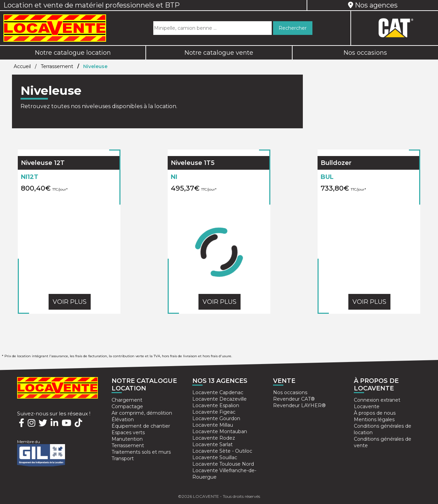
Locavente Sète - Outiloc (222, 451)
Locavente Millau (213, 425)
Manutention (127, 439)
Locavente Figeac (214, 412)
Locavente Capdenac (218, 392)
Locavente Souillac (215, 457)
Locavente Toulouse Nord (223, 464)
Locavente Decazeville (220, 399)
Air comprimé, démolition (142, 413)
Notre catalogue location (73, 53)
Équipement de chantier (141, 426)
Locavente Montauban (220, 431)
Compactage (127, 406)
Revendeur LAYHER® (299, 405)
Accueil (22, 66)
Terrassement (57, 66)
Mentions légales (374, 419)
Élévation (123, 419)
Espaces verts (128, 432)
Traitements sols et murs (141, 452)
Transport (123, 458)
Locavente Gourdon (216, 418)
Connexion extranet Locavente (377, 403)
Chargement (127, 400)
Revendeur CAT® (294, 399)
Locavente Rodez (214, 438)
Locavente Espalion (216, 405)
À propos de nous (375, 413)
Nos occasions (365, 53)
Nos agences (373, 5)
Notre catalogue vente (219, 53)
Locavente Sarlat (212, 444)
